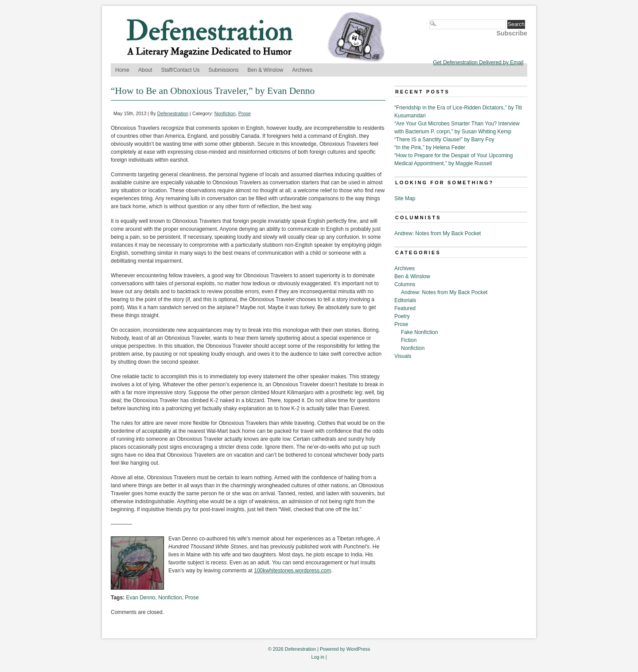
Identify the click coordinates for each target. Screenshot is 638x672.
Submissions (224, 70)
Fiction (409, 340)
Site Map (405, 198)
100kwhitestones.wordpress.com (292, 571)
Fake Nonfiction (419, 332)
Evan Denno (140, 598)
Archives (302, 70)
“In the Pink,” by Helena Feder (430, 148)
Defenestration (173, 113)
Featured (405, 308)
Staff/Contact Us (180, 70)
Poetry (402, 316)
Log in (317, 657)
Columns (405, 284)
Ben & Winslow (266, 70)
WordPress (358, 649)
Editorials (405, 300)
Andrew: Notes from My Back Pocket (438, 233)
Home (122, 70)
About (145, 70)
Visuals (403, 356)
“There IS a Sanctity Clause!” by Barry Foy (444, 140)
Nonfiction (225, 113)
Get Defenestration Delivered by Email (478, 62)
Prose (245, 113)
